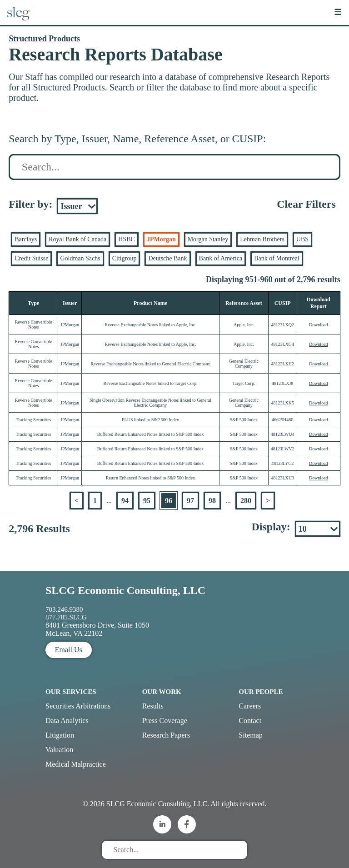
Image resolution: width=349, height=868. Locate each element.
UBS (302, 239)
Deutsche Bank (167, 258)
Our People (261, 692)
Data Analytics (67, 721)
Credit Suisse (31, 258)
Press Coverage (165, 721)
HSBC (127, 239)
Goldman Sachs (80, 258)
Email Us (69, 650)
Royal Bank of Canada (77, 239)
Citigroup (125, 258)
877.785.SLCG (66, 617)
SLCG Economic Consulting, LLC (125, 590)
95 (147, 501)
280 (246, 501)
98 (212, 501)
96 (169, 501)
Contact (250, 721)
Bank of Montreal (277, 258)
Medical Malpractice (76, 764)
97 (190, 501)
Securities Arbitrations (78, 706)
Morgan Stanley (208, 239)
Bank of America (221, 258)
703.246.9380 (64, 609)
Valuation (59, 750)
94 (125, 501)
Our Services (71, 692)
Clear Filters (306, 204)
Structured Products (44, 39)
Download (319, 325)
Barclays (26, 239)
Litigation (60, 735)
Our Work (162, 692)
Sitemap (250, 735)
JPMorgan (161, 239)
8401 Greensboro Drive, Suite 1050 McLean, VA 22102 (97, 629)
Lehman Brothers (262, 239)
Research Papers (166, 735)
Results (153, 706)
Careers (250, 706)
